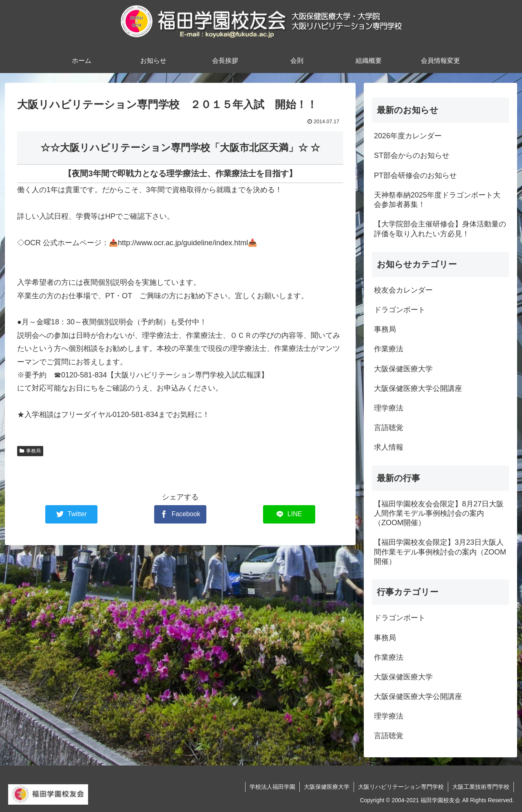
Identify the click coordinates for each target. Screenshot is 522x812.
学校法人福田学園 (272, 787)
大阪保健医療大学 (327, 787)
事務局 (30, 451)
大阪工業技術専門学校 (481, 787)
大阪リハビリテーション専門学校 (401, 787)
